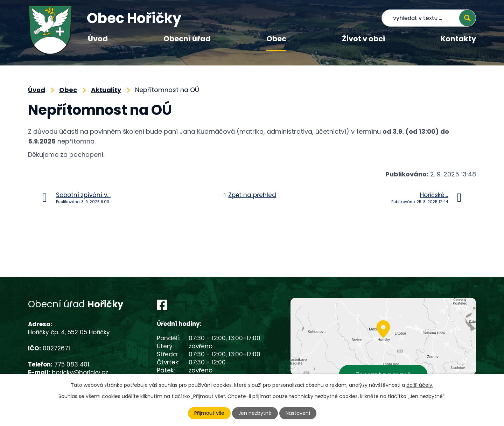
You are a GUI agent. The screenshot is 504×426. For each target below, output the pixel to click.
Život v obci (363, 39)
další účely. (420, 385)
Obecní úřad (187, 39)
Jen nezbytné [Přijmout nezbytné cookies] (255, 413)
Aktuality (106, 90)
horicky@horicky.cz (80, 372)
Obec (276, 39)
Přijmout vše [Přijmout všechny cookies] (209, 413)
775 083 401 (72, 364)
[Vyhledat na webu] (429, 18)
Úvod (98, 39)
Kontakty (458, 39)
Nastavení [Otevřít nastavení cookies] (298, 413)
